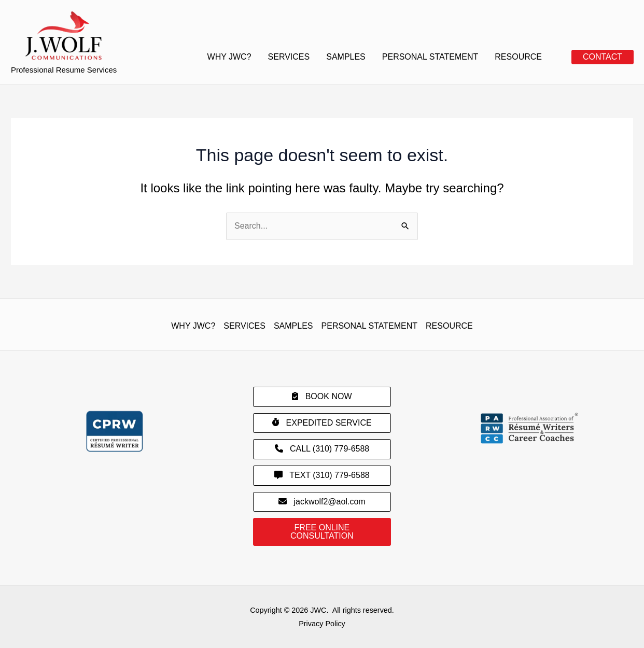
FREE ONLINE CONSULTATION (322, 532)
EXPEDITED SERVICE (322, 422)
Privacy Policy (322, 624)
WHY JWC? (229, 57)
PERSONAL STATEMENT (430, 57)
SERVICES (289, 57)
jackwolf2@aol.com (322, 502)
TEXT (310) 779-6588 (322, 475)
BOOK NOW (322, 396)
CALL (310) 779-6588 (322, 449)
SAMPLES (346, 57)
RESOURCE (518, 57)
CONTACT (603, 57)
